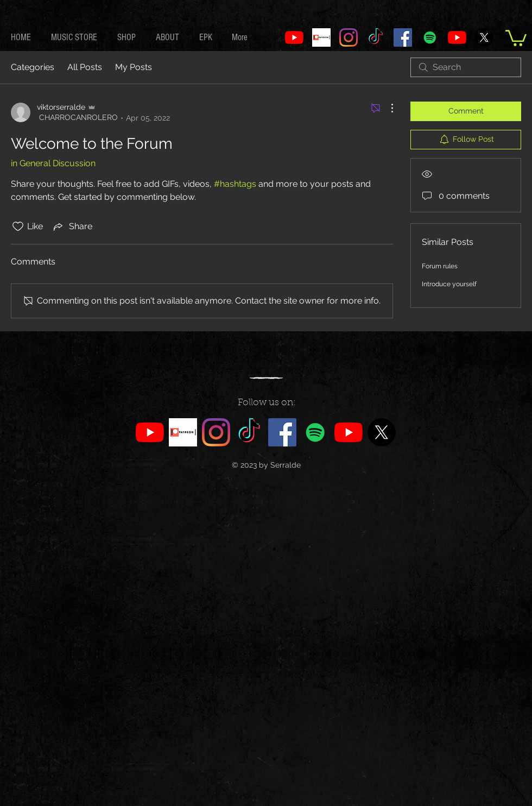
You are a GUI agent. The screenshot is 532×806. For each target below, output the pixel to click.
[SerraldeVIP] (294, 37)
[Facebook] (403, 37)
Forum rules (440, 266)
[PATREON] (321, 37)
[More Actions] (387, 108)
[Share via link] (72, 226)
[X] (484, 37)
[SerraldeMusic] (457, 37)
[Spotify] (430, 37)
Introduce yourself (449, 284)
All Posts (85, 67)
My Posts (134, 67)
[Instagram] (349, 37)
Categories (33, 67)
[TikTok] (376, 37)
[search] (466, 67)
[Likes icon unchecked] (18, 226)
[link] (516, 37)
